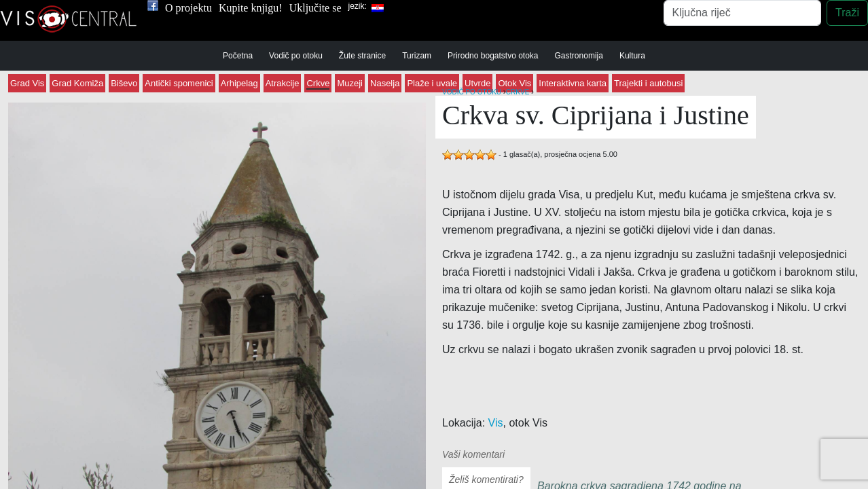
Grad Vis (27, 83)
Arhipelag (239, 83)
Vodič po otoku (296, 56)
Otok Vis (514, 83)
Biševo (124, 83)
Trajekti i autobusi (648, 83)
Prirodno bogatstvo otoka (493, 56)
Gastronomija (579, 56)
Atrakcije (283, 83)
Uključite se (315, 8)
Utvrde (477, 83)
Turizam (417, 56)
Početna (238, 56)
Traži (847, 13)
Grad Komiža (77, 83)
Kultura (632, 56)
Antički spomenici (179, 83)
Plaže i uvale (432, 83)
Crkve (318, 83)
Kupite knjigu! (251, 8)
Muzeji (350, 83)
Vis (496, 423)
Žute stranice (362, 56)
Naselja (385, 83)
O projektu (188, 8)
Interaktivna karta (573, 83)
